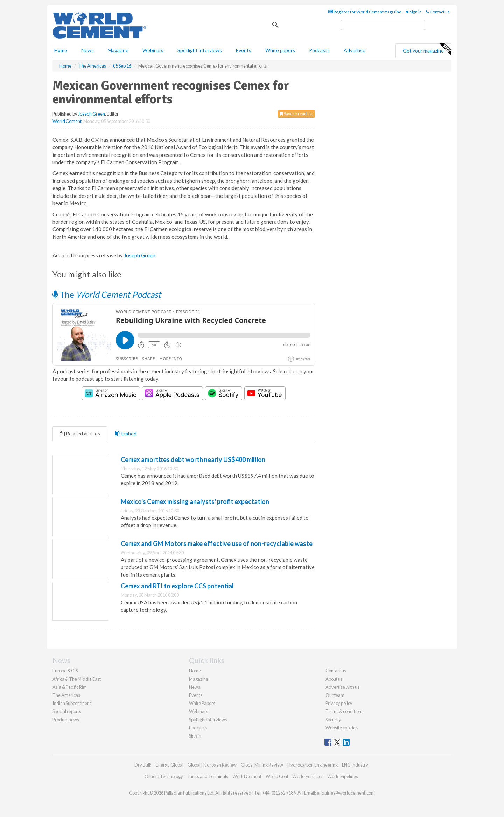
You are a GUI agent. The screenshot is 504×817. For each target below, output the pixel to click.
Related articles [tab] (80, 433)
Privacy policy (339, 703)
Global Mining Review (262, 765)
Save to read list (296, 114)
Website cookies (342, 728)
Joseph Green (92, 114)
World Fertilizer (308, 776)
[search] (383, 25)
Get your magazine (427, 50)
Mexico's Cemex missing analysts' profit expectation (195, 501)
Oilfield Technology (164, 776)
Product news (66, 720)
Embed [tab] (126, 433)
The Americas (66, 695)
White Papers (202, 703)
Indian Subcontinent (72, 703)
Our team (335, 695)
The (107, 294)
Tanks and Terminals (208, 776)
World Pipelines (343, 776)
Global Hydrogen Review (212, 765)
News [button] (87, 50)
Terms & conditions (344, 711)
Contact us (438, 12)
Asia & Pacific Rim (70, 687)
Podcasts (319, 50)
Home (61, 50)
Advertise (355, 50)
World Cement (67, 121)
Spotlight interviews (200, 50)
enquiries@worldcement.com (346, 793)
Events (244, 50)
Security (333, 720)
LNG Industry (355, 765)
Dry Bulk (143, 765)
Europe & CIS (65, 671)
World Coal (277, 776)
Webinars (153, 50)
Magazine (118, 50)
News (195, 687)
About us (334, 679)
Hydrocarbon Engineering (313, 765)
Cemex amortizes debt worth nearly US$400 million (193, 459)
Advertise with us (342, 687)
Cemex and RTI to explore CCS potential (177, 586)
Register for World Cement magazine (365, 12)
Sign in (414, 12)
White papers (280, 50)
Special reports (67, 711)
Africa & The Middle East (77, 679)
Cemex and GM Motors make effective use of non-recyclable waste (217, 543)
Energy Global (170, 765)
